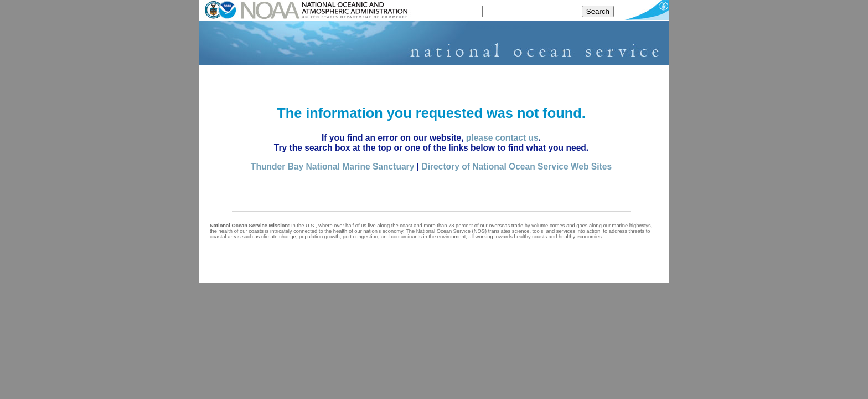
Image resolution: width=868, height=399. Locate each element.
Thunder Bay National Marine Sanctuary (332, 167)
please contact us (502, 138)
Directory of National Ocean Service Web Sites (516, 167)
